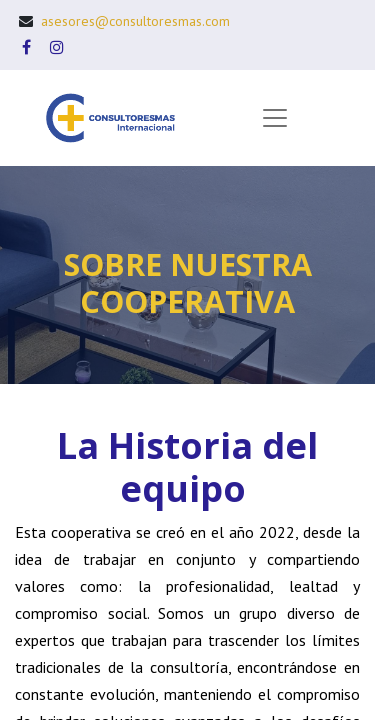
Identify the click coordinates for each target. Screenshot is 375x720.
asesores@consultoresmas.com (135, 21)
